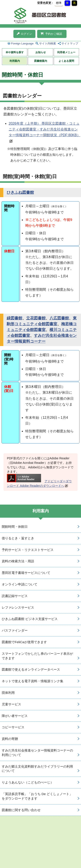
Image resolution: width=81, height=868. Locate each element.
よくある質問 (66, 61)
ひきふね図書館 (20, 192)
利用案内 (15, 61)
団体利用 (8, 693)
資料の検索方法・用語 (18, 561)
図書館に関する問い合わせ (21, 810)
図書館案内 (41, 61)
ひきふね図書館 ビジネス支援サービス (30, 619)
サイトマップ (70, 43)
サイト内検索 (48, 43)
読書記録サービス (15, 596)
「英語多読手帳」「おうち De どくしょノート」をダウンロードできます (37, 796)
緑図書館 (14, 318)
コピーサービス (13, 727)
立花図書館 (36, 318)
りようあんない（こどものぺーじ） (28, 782)
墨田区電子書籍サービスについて (26, 573)
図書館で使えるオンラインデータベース (31, 669)
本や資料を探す (15, 52)
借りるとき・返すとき (18, 538)
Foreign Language (22, 43)
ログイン (24, 34)
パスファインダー (15, 630)
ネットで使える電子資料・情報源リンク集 (33, 681)
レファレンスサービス (18, 607)
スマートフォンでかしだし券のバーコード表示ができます (37, 656)
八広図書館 (59, 318)
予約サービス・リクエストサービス (28, 550)
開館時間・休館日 (15, 527)
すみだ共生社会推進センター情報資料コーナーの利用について (37, 753)
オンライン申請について (20, 584)
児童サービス (11, 704)
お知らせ (41, 52)
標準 (59, 3)
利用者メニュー (66, 52)
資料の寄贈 (10, 739)
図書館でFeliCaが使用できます (24, 642)
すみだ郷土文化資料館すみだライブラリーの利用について (37, 769)
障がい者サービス (15, 716)
